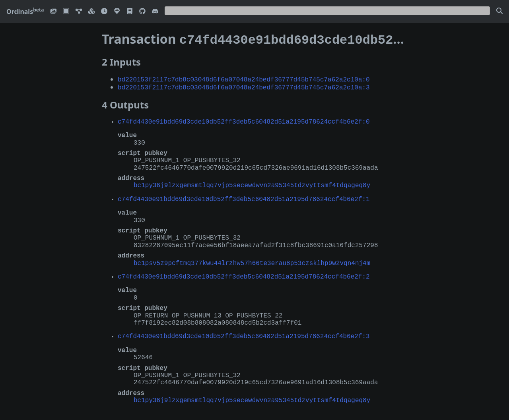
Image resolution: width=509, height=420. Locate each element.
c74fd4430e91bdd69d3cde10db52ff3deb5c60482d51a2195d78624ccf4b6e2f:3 (244, 333)
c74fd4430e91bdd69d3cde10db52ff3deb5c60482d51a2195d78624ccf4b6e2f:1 (244, 196)
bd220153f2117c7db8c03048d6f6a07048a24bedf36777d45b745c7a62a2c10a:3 (244, 85)
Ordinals (25, 12)
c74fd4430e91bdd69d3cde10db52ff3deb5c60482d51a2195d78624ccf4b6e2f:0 (244, 119)
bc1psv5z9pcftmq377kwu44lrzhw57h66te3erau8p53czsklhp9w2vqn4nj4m (252, 260)
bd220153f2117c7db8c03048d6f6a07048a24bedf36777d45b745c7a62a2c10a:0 (244, 77)
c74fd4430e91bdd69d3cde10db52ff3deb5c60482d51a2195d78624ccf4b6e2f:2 (244, 274)
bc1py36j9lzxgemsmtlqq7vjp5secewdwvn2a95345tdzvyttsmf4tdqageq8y (252, 182)
